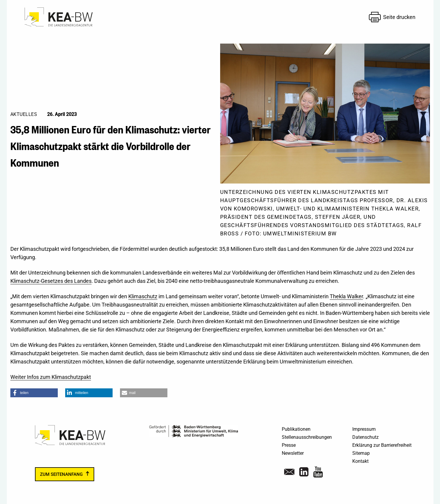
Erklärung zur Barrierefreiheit (382, 445)
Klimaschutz (143, 296)
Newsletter (293, 453)
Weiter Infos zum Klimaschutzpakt (51, 377)
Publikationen (296, 429)
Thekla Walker (346, 296)
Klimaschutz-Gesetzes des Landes (51, 281)
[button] (34, 393)
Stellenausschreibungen (307, 437)
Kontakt (360, 461)
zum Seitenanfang (61, 474)
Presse (289, 445)
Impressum (364, 429)
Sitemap (361, 453)
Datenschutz (365, 437)
